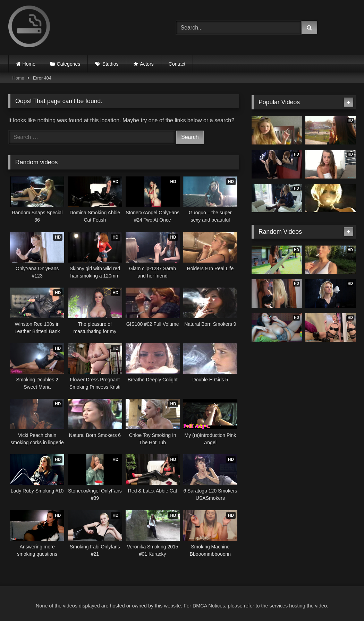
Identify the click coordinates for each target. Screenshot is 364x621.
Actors (147, 64)
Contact (177, 64)
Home (29, 64)
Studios (111, 64)
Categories (69, 64)
